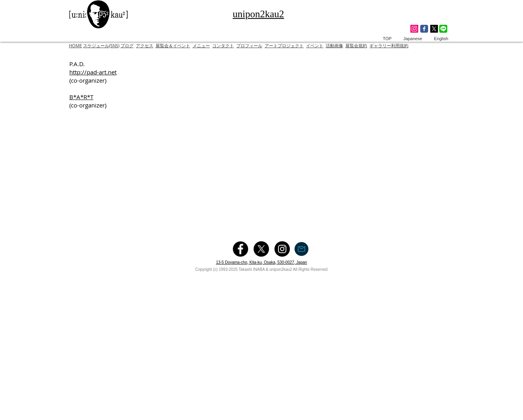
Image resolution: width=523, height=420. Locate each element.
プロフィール (249, 45)
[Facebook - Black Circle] (240, 249)
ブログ (127, 45)
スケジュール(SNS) (101, 45)
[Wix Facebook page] (424, 29)
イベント (315, 45)
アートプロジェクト (284, 45)
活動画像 (334, 45)
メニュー (201, 45)
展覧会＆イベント (173, 45)
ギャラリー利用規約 (389, 45)
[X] (434, 29)
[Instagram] (414, 29)
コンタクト (223, 45)
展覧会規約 (356, 45)
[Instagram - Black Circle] (282, 249)
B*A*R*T (81, 97)
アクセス (145, 45)
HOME (75, 45)
